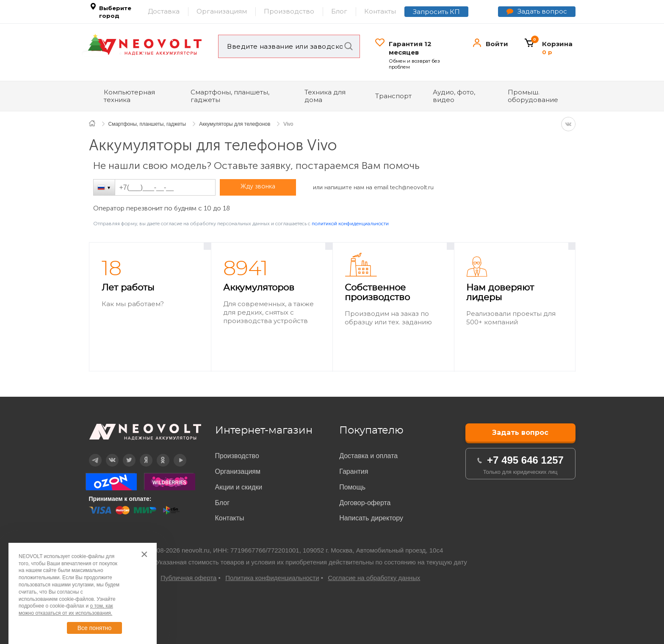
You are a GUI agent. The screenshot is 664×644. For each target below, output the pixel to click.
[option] (150, 307)
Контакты (380, 11)
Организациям (222, 11)
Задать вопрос (542, 11)
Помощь (352, 487)
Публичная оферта (188, 578)
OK (157, 454)
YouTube (174, 454)
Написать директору (371, 518)
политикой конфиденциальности (350, 224)
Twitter (123, 454)
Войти (497, 44)
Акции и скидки (239, 487)
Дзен (140, 454)
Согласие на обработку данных (374, 578)
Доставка (164, 11)
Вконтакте (107, 454)
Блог (339, 11)
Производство (289, 11)
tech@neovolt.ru (412, 187)
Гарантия (354, 471)
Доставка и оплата (368, 456)
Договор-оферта (365, 503)
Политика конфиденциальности (272, 578)
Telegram (90, 454)
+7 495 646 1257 (525, 460)
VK (568, 124)
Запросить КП (436, 12)
